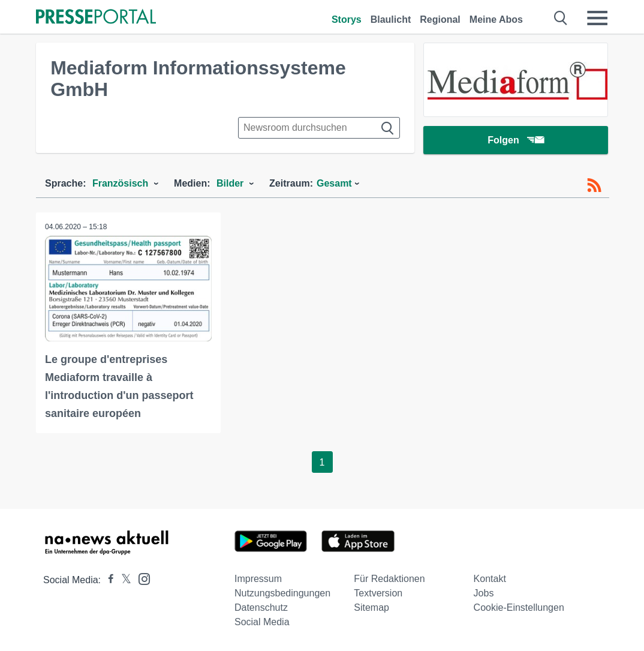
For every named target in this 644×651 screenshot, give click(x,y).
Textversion (378, 593)
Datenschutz (261, 607)
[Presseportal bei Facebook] (107, 580)
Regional (440, 19)
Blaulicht (391, 19)
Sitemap (371, 607)
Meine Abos (496, 19)
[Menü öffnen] (597, 18)
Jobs (484, 593)
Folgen (515, 141)
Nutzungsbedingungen (282, 593)
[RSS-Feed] (594, 185)
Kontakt (490, 579)
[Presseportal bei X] (123, 580)
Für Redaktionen (389, 579)
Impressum (258, 579)
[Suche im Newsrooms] (319, 128)
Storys (347, 19)
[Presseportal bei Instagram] (141, 578)
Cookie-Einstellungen (519, 607)
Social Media (262, 622)
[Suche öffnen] (561, 18)
